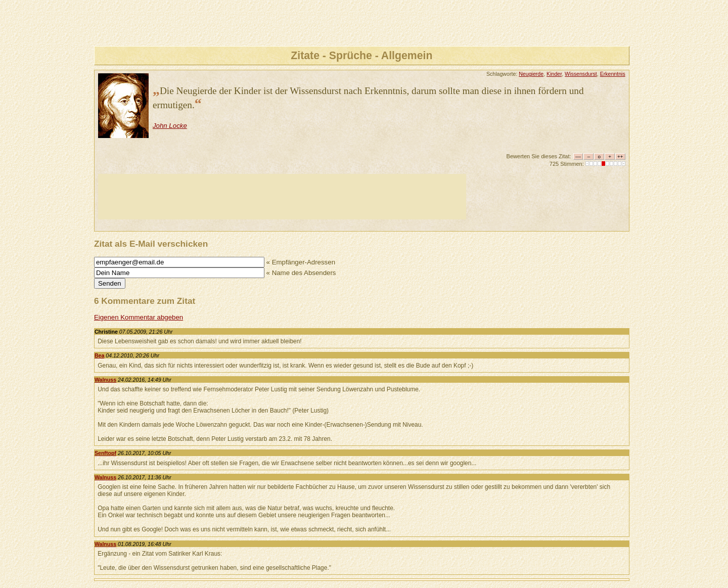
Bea (99, 355)
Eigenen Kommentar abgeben (139, 317)
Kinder (554, 74)
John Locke (170, 126)
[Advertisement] (282, 197)
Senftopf (105, 453)
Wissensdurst (581, 74)
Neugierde (531, 74)
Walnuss (105, 380)
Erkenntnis (613, 74)
